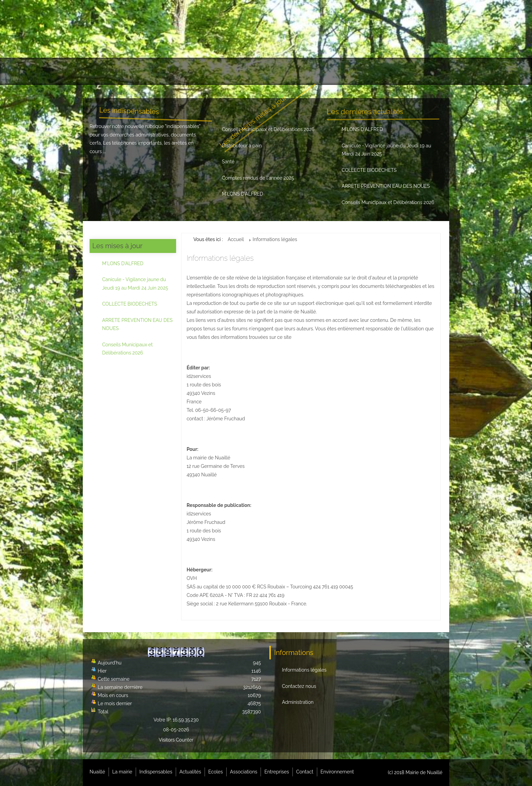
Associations (296, 71)
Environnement (417, 71)
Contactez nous (299, 686)
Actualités (225, 71)
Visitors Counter (176, 740)
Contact (377, 71)
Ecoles (259, 71)
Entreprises (339, 71)
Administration (298, 702)
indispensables (183, 126)
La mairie (137, 71)
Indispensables (181, 71)
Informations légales (304, 670)
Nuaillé (103, 71)
